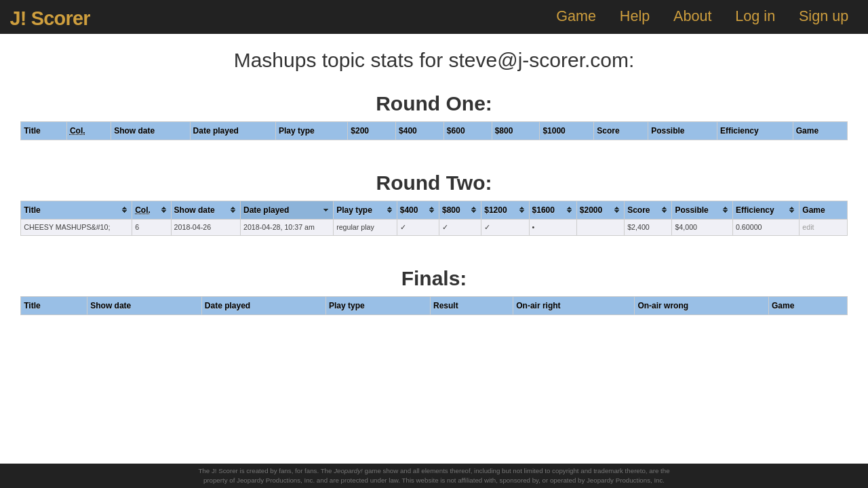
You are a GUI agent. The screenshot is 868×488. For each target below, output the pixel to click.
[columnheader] (77, 210)
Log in (755, 16)
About (692, 16)
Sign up (824, 16)
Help (635, 16)
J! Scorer (50, 18)
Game (576, 16)
